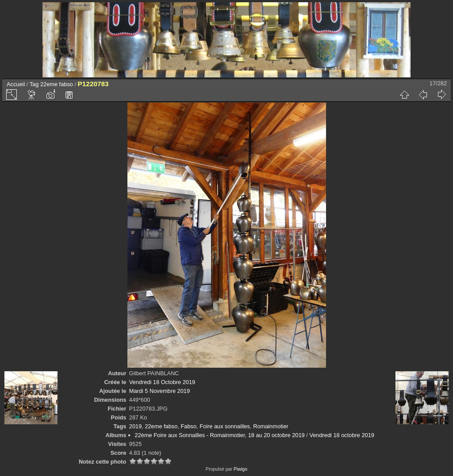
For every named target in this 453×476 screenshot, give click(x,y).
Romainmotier (271, 426)
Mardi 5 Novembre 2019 (159, 391)
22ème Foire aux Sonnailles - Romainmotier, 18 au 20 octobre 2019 (220, 435)
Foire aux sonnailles (225, 426)
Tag (34, 84)
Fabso (189, 426)
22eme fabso (57, 84)
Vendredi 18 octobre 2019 (342, 435)
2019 (135, 426)
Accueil (16, 84)
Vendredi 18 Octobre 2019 (162, 382)
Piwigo (240, 469)
